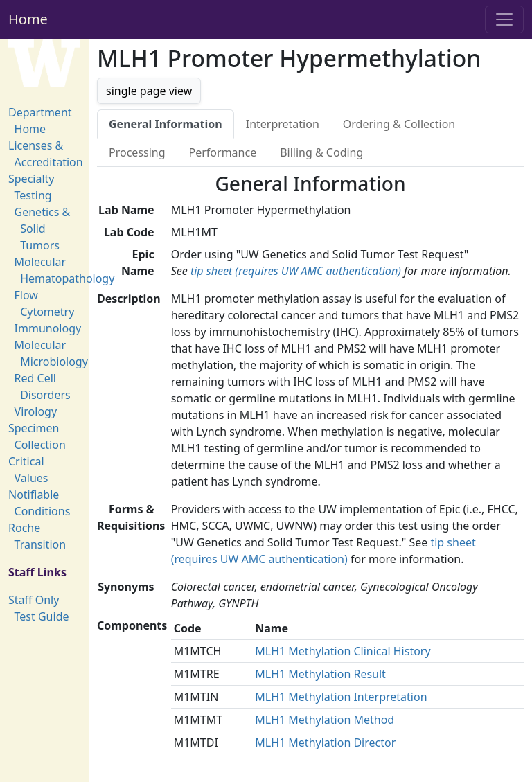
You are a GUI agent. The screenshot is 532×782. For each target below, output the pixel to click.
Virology (36, 411)
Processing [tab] (137, 152)
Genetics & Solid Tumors (43, 229)
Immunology (48, 328)
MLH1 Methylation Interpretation (341, 697)
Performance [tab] (223, 152)
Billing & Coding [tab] (321, 152)
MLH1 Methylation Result (320, 674)
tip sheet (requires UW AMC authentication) (296, 271)
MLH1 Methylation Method (325, 720)
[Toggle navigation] (504, 19)
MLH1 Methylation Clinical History (343, 651)
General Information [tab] (166, 124)
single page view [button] (149, 91)
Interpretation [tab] (283, 124)
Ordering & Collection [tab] (399, 124)
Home (28, 19)
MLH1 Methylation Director (325, 743)
